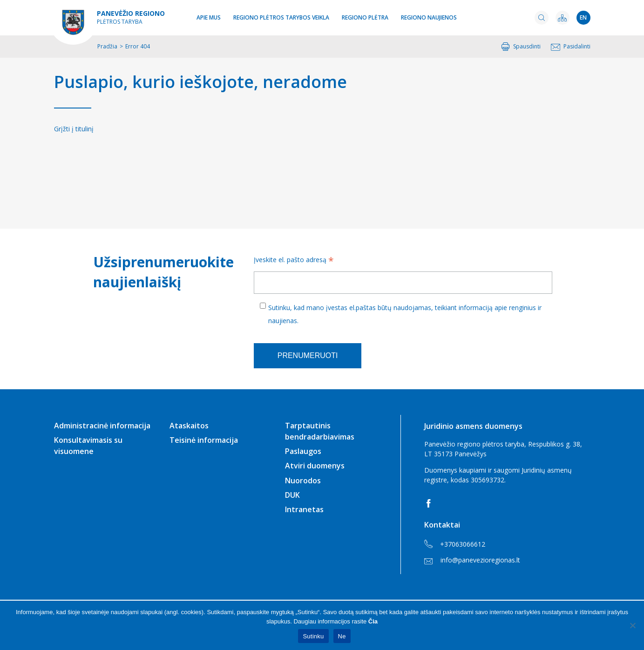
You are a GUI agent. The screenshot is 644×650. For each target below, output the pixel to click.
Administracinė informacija (102, 426)
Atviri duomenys (315, 466)
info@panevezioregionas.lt (472, 560)
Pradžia (107, 46)
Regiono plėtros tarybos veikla (281, 17)
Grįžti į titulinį (74, 129)
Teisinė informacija (204, 440)
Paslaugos (303, 451)
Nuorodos (303, 481)
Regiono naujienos (429, 17)
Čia (373, 621)
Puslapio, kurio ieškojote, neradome (200, 82)
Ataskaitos (189, 426)
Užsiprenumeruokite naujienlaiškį (162, 272)
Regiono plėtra (365, 17)
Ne (342, 636)
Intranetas (304, 509)
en (583, 17)
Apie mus (209, 17)
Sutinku (313, 636)
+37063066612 (455, 544)
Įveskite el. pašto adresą (294, 261)
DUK (292, 495)
